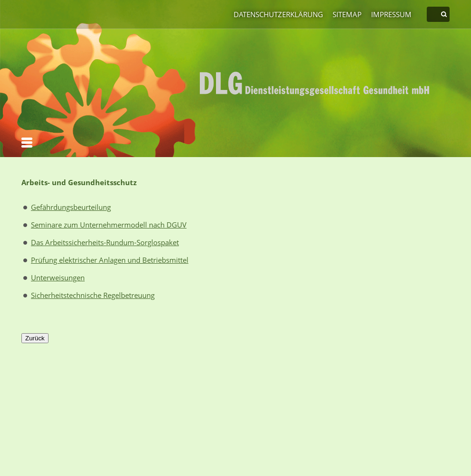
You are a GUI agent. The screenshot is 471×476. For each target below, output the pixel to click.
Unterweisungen (58, 278)
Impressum (391, 14)
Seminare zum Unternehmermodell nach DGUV (109, 225)
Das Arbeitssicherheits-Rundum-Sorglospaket (105, 242)
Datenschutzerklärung (278, 14)
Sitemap (347, 14)
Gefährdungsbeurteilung (71, 207)
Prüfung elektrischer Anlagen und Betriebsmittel (110, 260)
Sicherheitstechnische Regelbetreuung (93, 295)
